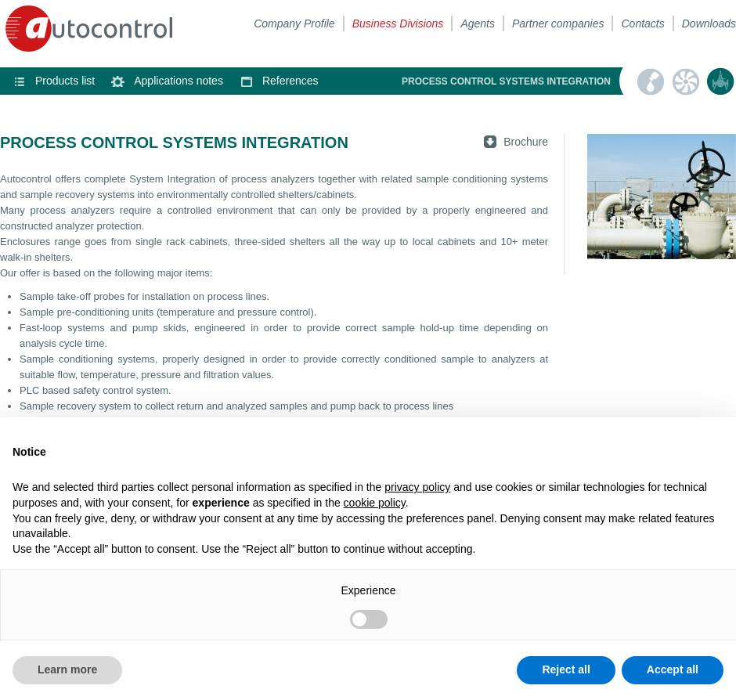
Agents (478, 23)
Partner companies (558, 23)
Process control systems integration (720, 81)
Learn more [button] (67, 669)
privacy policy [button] (417, 487)
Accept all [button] (673, 669)
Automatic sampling (650, 81)
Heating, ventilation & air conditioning (685, 81)
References (290, 81)
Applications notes (179, 81)
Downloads (709, 23)
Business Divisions (398, 23)
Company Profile (294, 23)
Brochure (526, 142)
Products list (65, 81)
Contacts (642, 23)
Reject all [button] (566, 669)
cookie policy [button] (375, 503)
